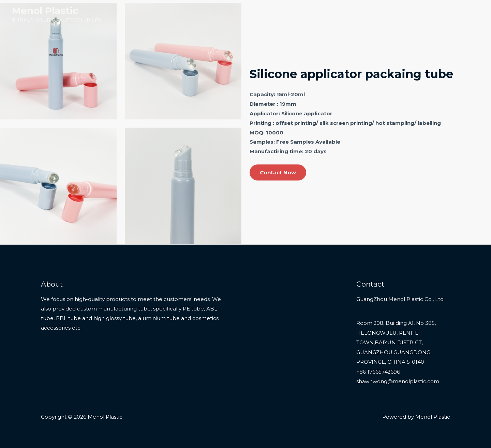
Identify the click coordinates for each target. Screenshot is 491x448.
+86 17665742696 (378, 370)
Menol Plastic (45, 11)
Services (406, 15)
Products (369, 15)
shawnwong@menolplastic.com (398, 380)
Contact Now (278, 172)
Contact (464, 15)
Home (338, 15)
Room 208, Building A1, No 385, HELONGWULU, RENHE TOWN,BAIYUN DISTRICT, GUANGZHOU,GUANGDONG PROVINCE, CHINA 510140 (396, 342)
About (435, 15)
